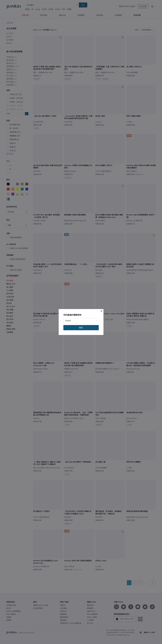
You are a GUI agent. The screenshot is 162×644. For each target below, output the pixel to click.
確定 (81, 328)
